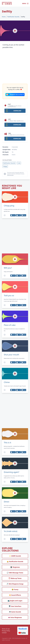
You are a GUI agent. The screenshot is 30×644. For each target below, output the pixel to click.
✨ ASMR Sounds (15, 556)
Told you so (9, 295)
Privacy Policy (6, 631)
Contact (4, 633)
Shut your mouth (11, 355)
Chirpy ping (9, 206)
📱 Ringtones (15, 567)
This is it (7, 443)
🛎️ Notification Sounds (15, 561)
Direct (7, 502)
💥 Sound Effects (15, 595)
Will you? (8, 268)
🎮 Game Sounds (15, 612)
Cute (19, 163)
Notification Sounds (13, 17)
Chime (7, 382)
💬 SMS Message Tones (15, 573)
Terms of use (6, 629)
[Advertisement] (15, 66)
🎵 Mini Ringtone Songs (15, 584)
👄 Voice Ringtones (15, 617)
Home (4, 17)
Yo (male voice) (11, 531)
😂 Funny (15, 589)
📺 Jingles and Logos (15, 601)
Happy (5, 166)
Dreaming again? (12, 472)
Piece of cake (10, 325)
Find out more (10, 175)
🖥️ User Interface (15, 606)
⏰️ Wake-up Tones (15, 578)
